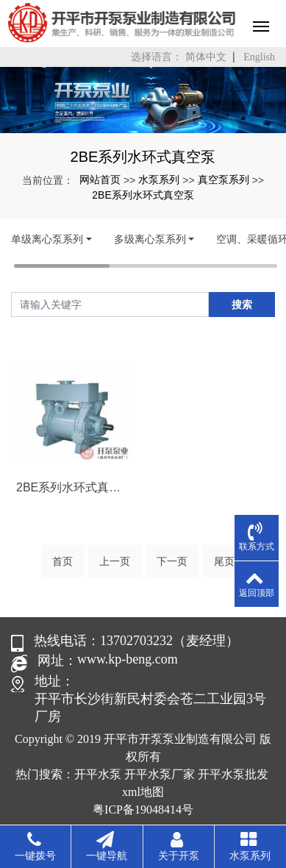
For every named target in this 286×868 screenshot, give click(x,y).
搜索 (242, 305)
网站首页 (100, 179)
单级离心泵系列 (47, 239)
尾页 (224, 561)
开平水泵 (98, 774)
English (259, 57)
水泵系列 (159, 179)
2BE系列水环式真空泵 (143, 195)
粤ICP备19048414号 (143, 810)
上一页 (115, 561)
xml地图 (143, 792)
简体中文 (206, 57)
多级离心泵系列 (150, 239)
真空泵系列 (224, 179)
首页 (62, 561)
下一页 (172, 561)
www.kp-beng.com (128, 659)
